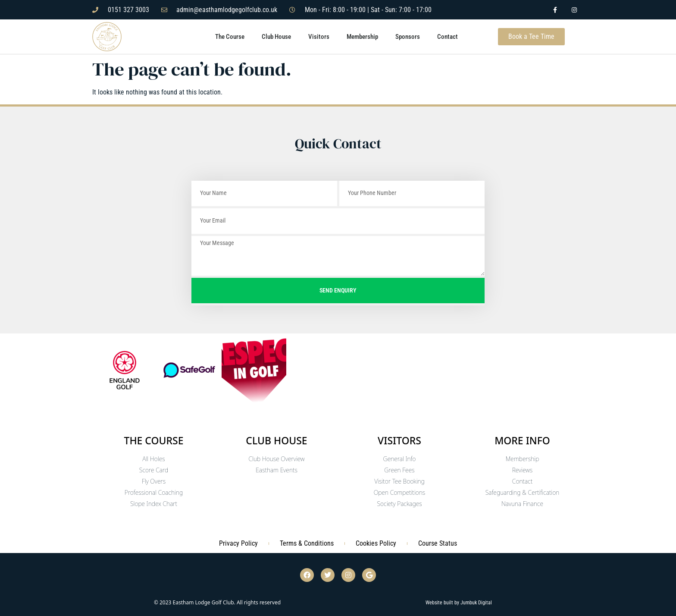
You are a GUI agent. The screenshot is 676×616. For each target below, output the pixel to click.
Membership (362, 37)
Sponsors (408, 37)
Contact (448, 37)
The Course (230, 37)
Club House (276, 37)
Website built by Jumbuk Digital (459, 603)
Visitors (319, 37)
